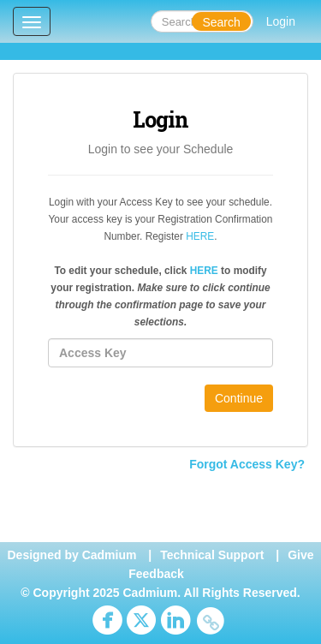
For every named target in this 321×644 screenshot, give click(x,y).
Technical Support (212, 555)
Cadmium (110, 555)
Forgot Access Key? (247, 464)
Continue (239, 398)
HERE (200, 236)
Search (221, 22)
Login (281, 21)
